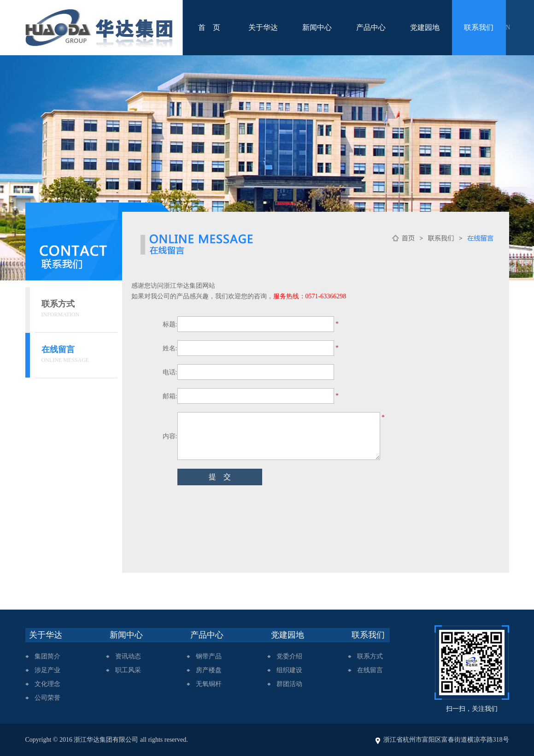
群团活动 (289, 684)
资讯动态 (128, 656)
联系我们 (479, 27)
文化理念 (47, 684)
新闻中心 (317, 27)
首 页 (209, 27)
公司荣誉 (47, 698)
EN (506, 27)
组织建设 (289, 670)
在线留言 (370, 670)
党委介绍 (289, 656)
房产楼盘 (209, 670)
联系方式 (370, 656)
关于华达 (263, 27)
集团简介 (47, 656)
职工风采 (128, 670)
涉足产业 (47, 670)
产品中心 (371, 27)
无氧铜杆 (209, 684)
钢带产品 (209, 656)
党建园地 (425, 27)
